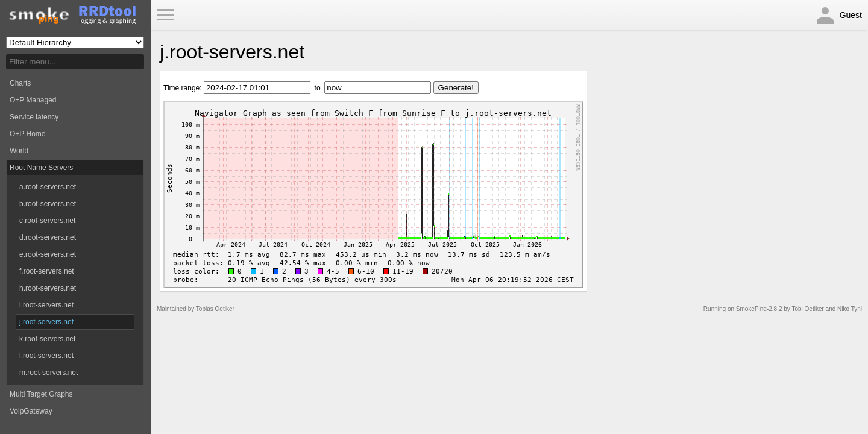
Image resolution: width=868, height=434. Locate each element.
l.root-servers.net (46, 356)
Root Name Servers (41, 168)
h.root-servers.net (48, 288)
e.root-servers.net (48, 254)
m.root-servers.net (49, 373)
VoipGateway (31, 411)
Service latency (34, 117)
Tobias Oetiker (215, 309)
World (19, 151)
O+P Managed (33, 100)
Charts (20, 83)
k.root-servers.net (47, 339)
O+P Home (27, 134)
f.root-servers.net (47, 271)
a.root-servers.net (48, 187)
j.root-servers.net (46, 322)
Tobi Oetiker (807, 309)
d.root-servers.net (48, 237)
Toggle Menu (166, 15)
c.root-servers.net (47, 221)
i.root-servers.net (46, 305)
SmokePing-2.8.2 (759, 309)
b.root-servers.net (48, 204)
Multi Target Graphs (41, 394)
